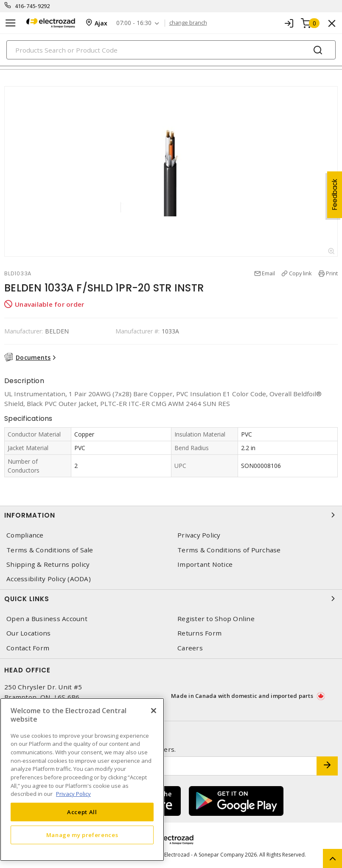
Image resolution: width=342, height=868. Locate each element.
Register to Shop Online (216, 619)
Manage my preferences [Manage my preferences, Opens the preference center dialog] (82, 835)
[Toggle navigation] (11, 23)
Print (332, 273)
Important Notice (205, 564)
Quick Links (171, 599)
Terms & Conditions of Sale (50, 550)
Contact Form (28, 648)
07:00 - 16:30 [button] (134, 23)
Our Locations (28, 633)
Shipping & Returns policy (48, 564)
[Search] (171, 50)
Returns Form (199, 633)
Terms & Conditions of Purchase (229, 550)
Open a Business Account (47, 619)
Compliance (25, 535)
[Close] (154, 711)
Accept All (82, 812)
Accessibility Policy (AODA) (49, 579)
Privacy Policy (199, 535)
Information (171, 515)
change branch (188, 23)
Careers (190, 648)
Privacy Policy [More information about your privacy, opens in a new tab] (73, 794)
